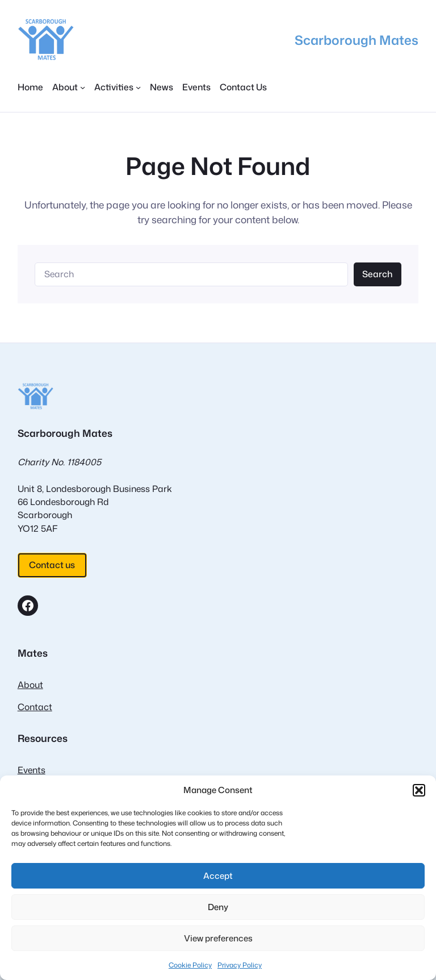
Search (377, 274)
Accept (218, 876)
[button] (419, 790)
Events (32, 770)
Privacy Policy (240, 965)
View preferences (218, 938)
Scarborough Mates (357, 40)
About (30, 685)
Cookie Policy (190, 965)
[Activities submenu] (118, 87)
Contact (35, 707)
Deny (218, 907)
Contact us (52, 565)
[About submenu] (69, 87)
